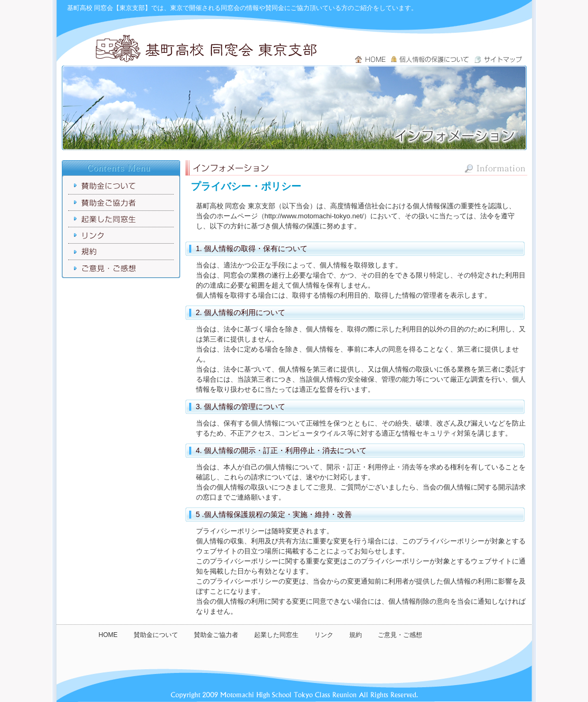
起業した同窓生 (276, 635)
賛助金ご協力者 (216, 635)
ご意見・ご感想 (400, 635)
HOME (108, 635)
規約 (356, 635)
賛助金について (156, 635)
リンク (324, 635)
